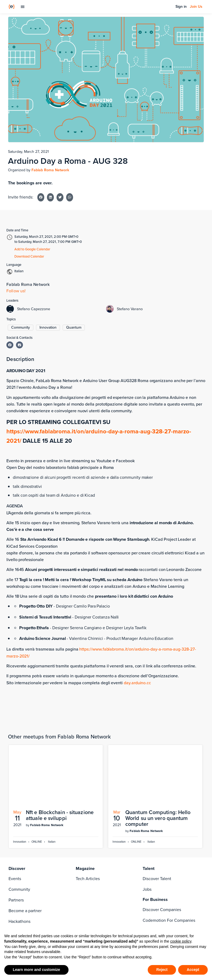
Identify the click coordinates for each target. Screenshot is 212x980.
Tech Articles (88, 802)
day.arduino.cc (137, 683)
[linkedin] (90, 871)
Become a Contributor (29, 882)
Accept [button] (193, 970)
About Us (17, 871)
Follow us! (16, 291)
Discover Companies (162, 833)
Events (15, 802)
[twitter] (79, 882)
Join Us (196, 7)
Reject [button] (162, 970)
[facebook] (79, 871)
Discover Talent (157, 802)
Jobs (147, 812)
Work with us (20, 892)
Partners (16, 823)
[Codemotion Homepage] (12, 7)
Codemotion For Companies (169, 843)
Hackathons (19, 844)
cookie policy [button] (181, 941)
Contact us (19, 903)
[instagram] (100, 871)
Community (19, 812)
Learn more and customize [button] (36, 970)
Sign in (181, 7)
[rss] (90, 882)
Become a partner (25, 834)
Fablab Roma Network (50, 170)
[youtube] (100, 882)
